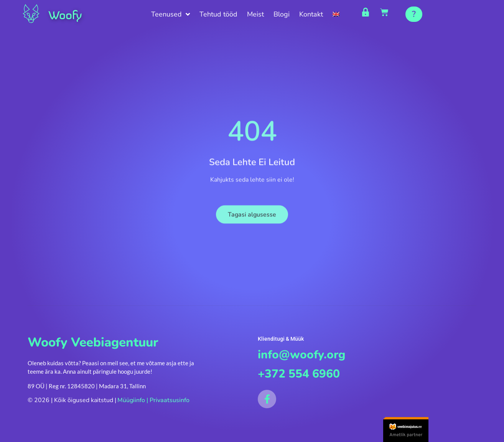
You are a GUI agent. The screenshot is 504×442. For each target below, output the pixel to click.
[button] (414, 14)
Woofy (68, 15)
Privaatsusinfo (170, 402)
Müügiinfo (131, 402)
